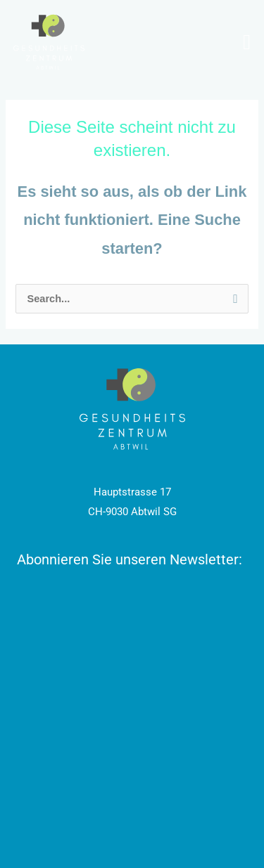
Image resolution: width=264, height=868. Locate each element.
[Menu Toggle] (247, 42)
